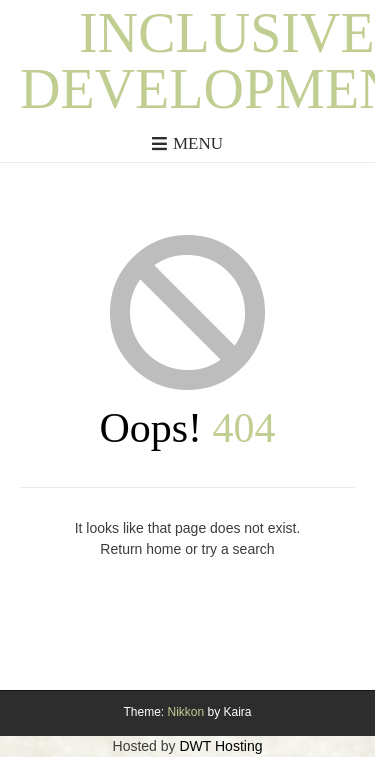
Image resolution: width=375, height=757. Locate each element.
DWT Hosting (220, 746)
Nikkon (185, 712)
